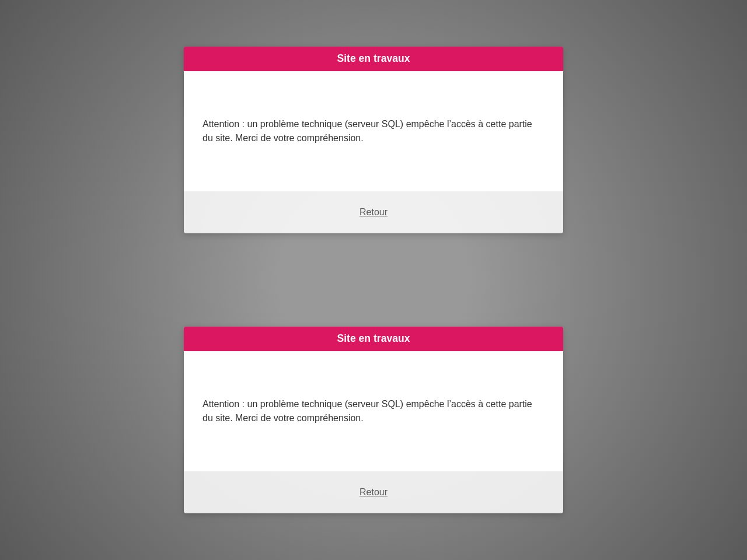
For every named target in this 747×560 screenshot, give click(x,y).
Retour (373, 212)
